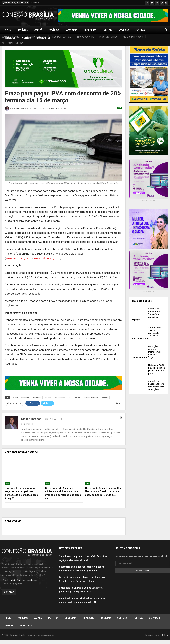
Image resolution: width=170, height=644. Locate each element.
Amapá (38, 30)
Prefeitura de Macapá (133, 37)
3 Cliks (165, 636)
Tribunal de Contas (85, 37)
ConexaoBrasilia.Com (63, 397)
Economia (71, 30)
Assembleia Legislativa (35, 37)
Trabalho (90, 30)
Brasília (48, 397)
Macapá (105, 397)
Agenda (9, 626)
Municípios (26, 626)
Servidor (154, 618)
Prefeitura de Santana (12, 43)
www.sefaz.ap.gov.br (19, 258)
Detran (78, 397)
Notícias (23, 30)
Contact (9, 592)
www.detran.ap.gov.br (47, 258)
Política (54, 30)
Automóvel (37, 397)
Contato (35, 3)
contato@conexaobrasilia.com (23, 580)
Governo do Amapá (10, 37)
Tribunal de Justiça (61, 37)
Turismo (107, 30)
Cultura (124, 30)
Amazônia (25, 397)
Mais (154, 30)
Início (8, 30)
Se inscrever (143, 570)
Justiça (140, 30)
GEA (120, 108)
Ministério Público (108, 37)
